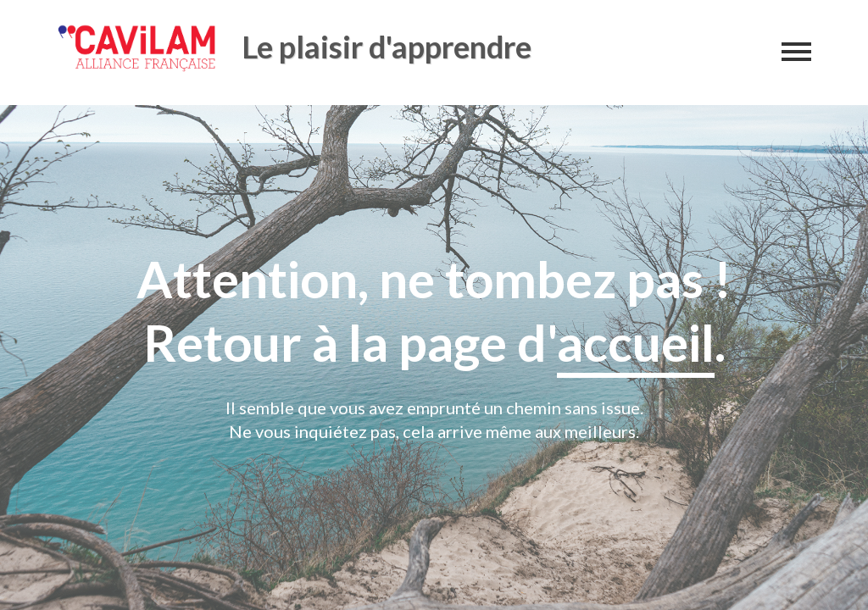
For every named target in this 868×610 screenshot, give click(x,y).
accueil (636, 342)
